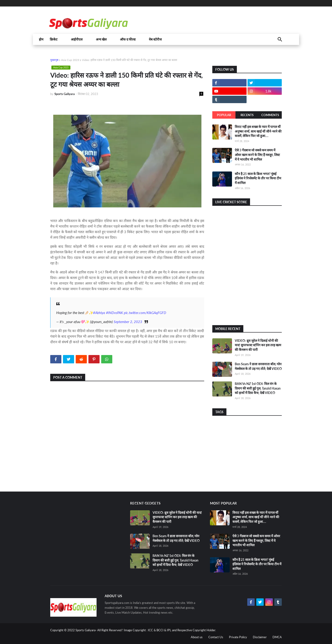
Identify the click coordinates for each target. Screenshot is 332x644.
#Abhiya (99, 313)
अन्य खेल (101, 39)
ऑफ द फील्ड (128, 39)
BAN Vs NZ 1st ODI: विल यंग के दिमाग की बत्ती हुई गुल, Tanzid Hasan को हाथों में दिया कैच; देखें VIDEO (258, 388)
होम (41, 39)
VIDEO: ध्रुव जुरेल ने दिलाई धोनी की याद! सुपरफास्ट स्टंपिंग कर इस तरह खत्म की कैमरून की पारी (258, 345)
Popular (224, 115)
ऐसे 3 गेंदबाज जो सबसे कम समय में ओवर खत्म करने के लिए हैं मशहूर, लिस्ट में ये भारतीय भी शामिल (257, 155)
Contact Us (216, 637)
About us (197, 637)
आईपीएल (77, 39)
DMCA (277, 637)
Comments (270, 115)
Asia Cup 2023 (70, 60)
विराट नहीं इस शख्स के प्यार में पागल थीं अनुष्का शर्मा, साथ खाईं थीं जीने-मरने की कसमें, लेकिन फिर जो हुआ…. (258, 131)
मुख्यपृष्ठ (54, 60)
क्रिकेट (54, 39)
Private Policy (238, 637)
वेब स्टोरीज (155, 39)
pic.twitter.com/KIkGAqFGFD (145, 313)
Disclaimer (260, 637)
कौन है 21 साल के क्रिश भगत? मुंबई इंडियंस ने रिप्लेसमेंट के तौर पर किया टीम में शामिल (258, 178)
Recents (247, 115)
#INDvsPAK (114, 313)
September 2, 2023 (128, 322)
